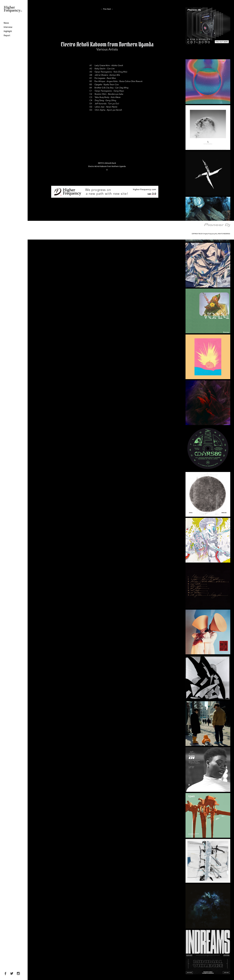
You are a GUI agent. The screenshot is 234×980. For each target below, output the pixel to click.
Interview (8, 27)
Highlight (8, 31)
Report (7, 35)
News (6, 23)
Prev (104, 9)
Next (110, 9)
